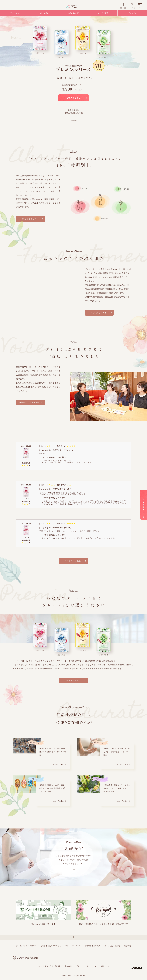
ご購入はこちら (74, 98)
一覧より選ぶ (73, 680)
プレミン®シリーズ (73, 946)
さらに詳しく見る (98, 313)
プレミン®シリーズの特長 (26, 946)
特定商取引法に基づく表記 (63, 966)
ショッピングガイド (44, 966)
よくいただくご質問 (112, 946)
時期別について (30, 219)
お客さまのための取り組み (51, 946)
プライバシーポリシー (84, 966)
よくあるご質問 (103, 13)
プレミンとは (15, 13)
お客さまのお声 (73, 13)
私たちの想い (44, 13)
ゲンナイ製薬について (102, 966)
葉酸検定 (127, 946)
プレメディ (132, 13)
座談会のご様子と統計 (30, 402)
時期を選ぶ (143, 492)
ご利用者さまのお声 (92, 946)
